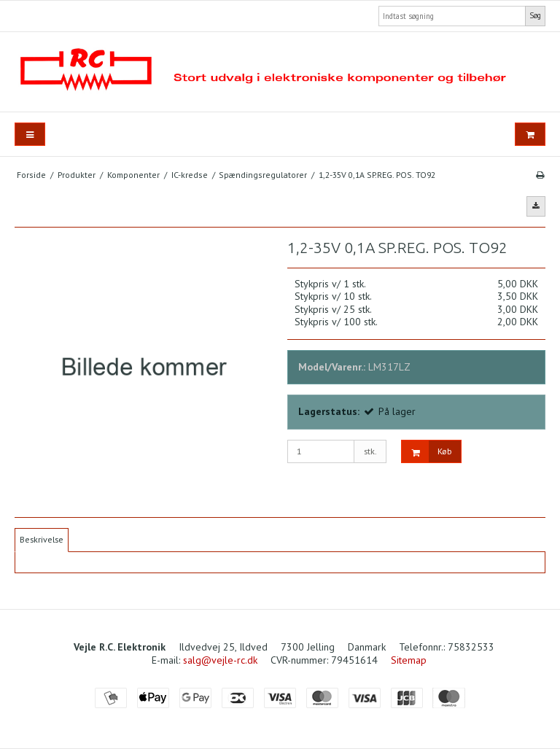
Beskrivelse (42, 539)
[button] (536, 206)
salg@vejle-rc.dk (220, 660)
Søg (535, 15)
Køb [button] (427, 452)
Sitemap (409, 660)
